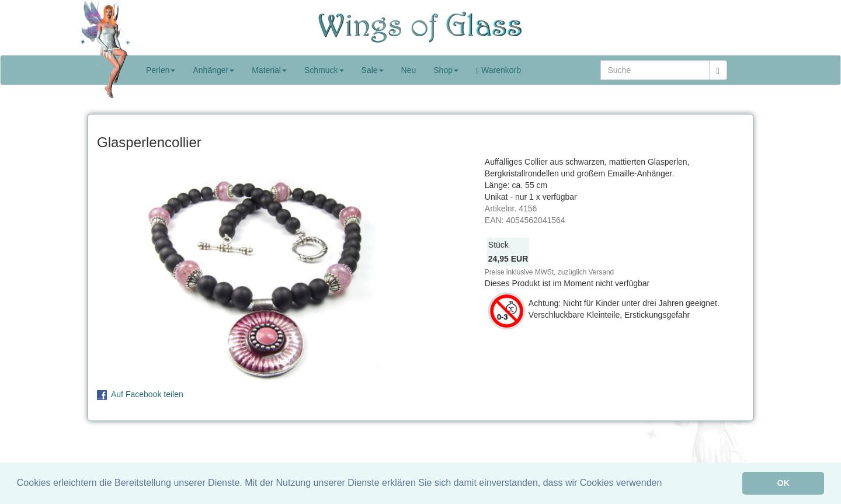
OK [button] (783, 483)
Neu (409, 70)
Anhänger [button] (213, 70)
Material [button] (269, 70)
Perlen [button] (161, 70)
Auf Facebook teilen (147, 394)
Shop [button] (446, 70)
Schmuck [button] (324, 70)
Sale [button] (373, 70)
